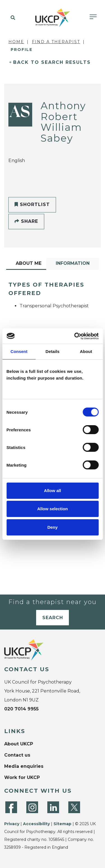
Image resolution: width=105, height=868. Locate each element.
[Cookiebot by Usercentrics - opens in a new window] (75, 336)
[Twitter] (74, 807)
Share (26, 221)
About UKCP (19, 744)
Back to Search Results (52, 62)
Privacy (12, 824)
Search (53, 618)
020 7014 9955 (21, 709)
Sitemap (62, 824)
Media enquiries (24, 766)
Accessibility (36, 824)
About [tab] (86, 351)
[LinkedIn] (53, 807)
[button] (12, 18)
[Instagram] (32, 807)
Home (16, 42)
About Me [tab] (29, 263)
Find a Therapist (56, 42)
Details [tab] (53, 351)
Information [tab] (73, 263)
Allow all (53, 491)
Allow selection (53, 509)
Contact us (17, 755)
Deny (53, 527)
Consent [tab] (19, 351)
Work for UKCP (22, 777)
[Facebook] (11, 807)
